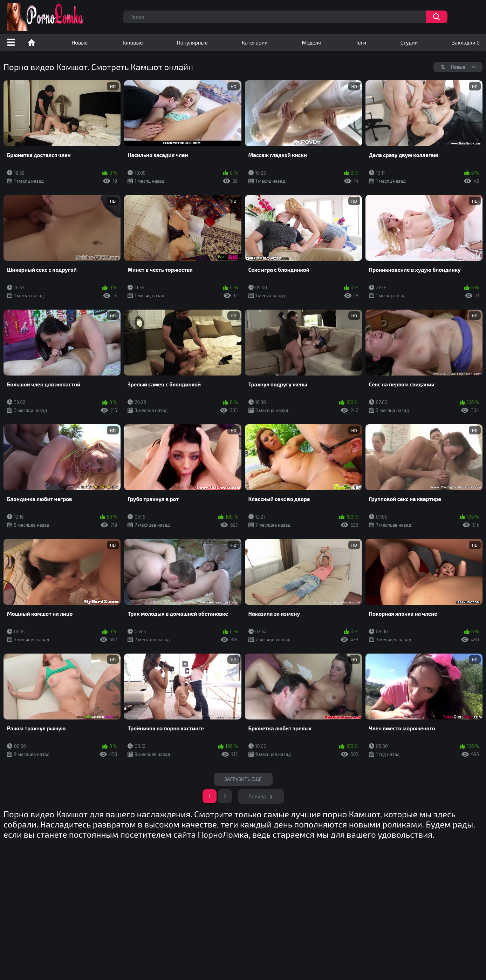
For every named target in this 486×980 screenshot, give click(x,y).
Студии (409, 42)
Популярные (192, 42)
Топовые (132, 42)
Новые (80, 42)
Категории (255, 42)
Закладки (466, 42)
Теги (361, 42)
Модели (312, 42)
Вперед (257, 796)
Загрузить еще (243, 779)
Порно (32, 42)
